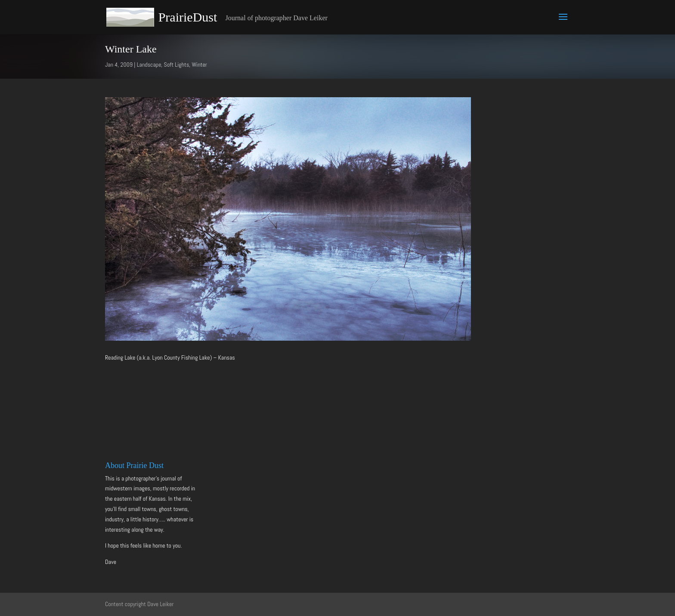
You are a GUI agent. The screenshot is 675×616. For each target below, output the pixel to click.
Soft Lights (177, 65)
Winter (200, 65)
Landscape (149, 65)
